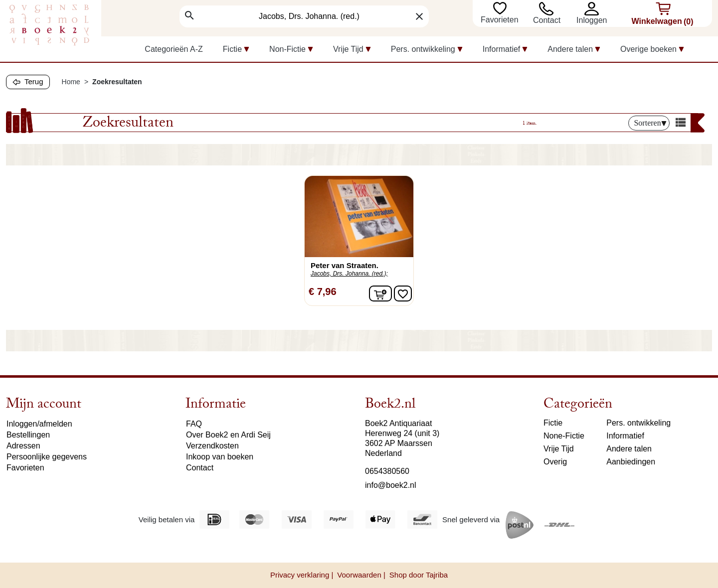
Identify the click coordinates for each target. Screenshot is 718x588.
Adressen (23, 446)
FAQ (194, 424)
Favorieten (501, 20)
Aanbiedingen (631, 462)
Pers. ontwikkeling (638, 423)
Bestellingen (28, 435)
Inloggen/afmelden (39, 424)
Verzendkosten (212, 446)
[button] (594, 9)
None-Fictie (564, 436)
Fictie (553, 423)
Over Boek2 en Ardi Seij (228, 435)
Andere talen (629, 449)
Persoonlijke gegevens (47, 457)
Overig (555, 462)
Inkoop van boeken (220, 457)
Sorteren (650, 123)
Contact (547, 20)
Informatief (625, 436)
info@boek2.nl (391, 485)
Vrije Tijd (559, 449)
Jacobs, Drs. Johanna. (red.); (349, 274)
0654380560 (387, 471)
